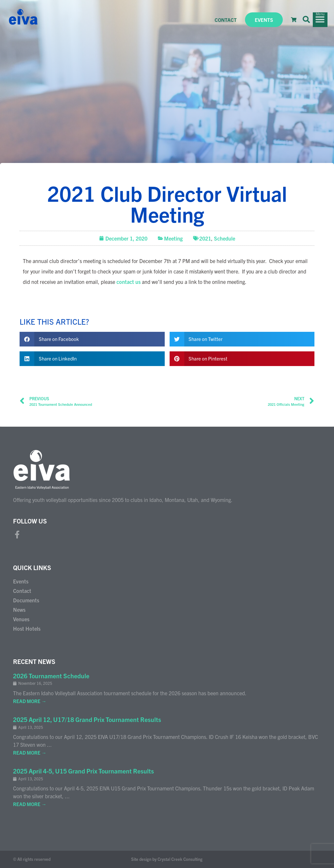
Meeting (173, 238)
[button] (306, 20)
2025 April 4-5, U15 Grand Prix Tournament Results (83, 771)
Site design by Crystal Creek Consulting (167, 859)
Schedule (225, 238)
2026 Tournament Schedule (51, 676)
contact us (129, 282)
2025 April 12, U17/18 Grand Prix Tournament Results (87, 719)
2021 (205, 238)
